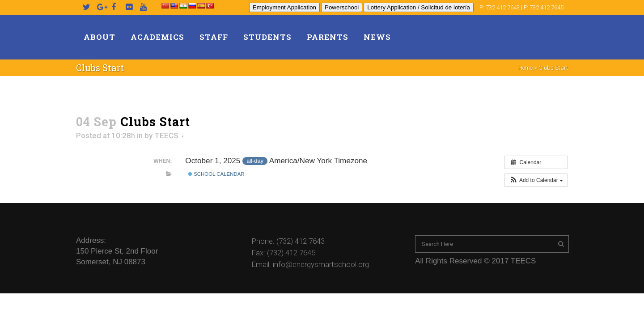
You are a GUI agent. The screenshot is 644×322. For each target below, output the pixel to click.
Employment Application (284, 7)
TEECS (166, 136)
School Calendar (216, 174)
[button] (536, 180)
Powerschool (342, 7)
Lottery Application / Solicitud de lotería (419, 7)
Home (525, 68)
